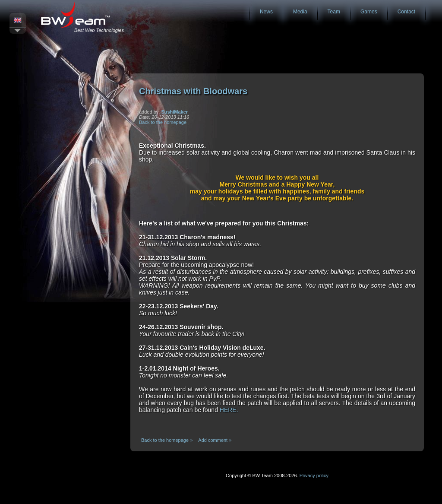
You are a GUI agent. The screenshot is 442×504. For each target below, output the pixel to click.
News (266, 12)
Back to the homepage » (167, 440)
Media (300, 12)
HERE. (229, 410)
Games (369, 12)
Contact (406, 12)
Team (334, 12)
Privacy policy (314, 475)
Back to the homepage (163, 122)
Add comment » (215, 440)
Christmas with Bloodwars (193, 91)
